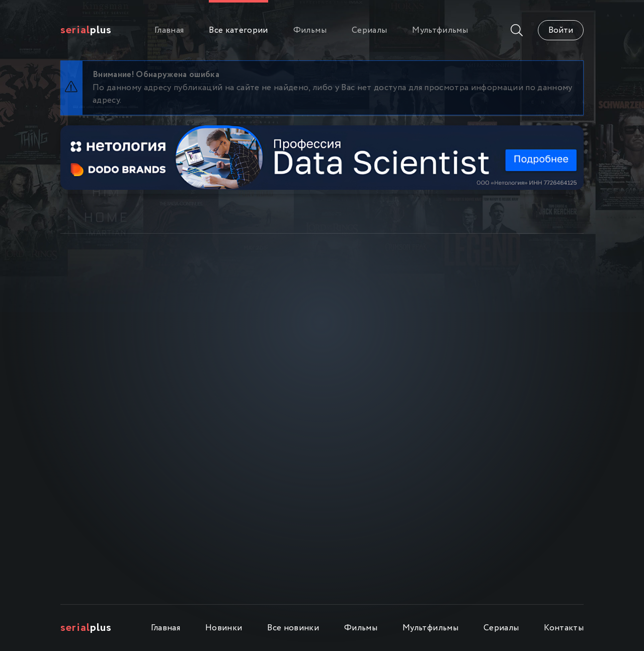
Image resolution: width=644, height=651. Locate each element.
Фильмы (310, 30)
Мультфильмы (440, 30)
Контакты (564, 628)
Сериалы (369, 30)
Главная (169, 30)
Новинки (224, 628)
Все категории (238, 30)
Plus (86, 30)
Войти (561, 30)
